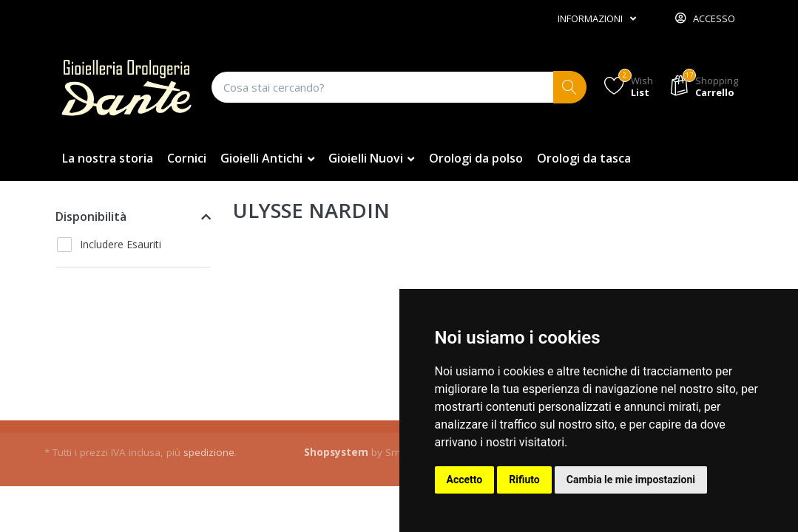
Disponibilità (91, 216)
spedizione (209, 452)
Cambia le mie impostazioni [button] (631, 480)
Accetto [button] (465, 480)
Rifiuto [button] (524, 480)
